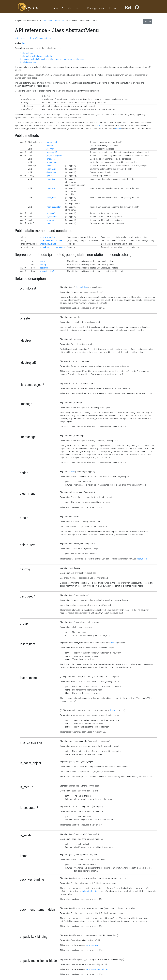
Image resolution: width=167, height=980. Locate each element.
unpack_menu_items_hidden (52, 247)
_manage (51, 159)
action (49, 166)
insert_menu (52, 188)
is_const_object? (47, 271)
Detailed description (28, 62)
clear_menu (52, 169)
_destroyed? (52, 152)
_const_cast (52, 142)
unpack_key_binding (49, 244)
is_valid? (50, 220)
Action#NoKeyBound (91, 891)
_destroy (50, 149)
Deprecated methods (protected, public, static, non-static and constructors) (52, 59)
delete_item (51, 172)
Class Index (59, 21)
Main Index (47, 21)
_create (50, 145)
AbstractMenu (82, 287)
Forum (113, 8)
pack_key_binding (48, 237)
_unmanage (52, 162)
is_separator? (52, 217)
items (49, 223)
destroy (43, 264)
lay (23, 43)
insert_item (51, 179)
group (49, 176)
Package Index (96, 8)
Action (99, 125)
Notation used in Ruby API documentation (33, 38)
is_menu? (51, 213)
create (42, 261)
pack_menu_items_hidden (51, 240)
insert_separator (53, 207)
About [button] (57, 8)
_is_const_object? (54, 156)
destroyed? (45, 268)
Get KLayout (75, 8)
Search (148, 22)
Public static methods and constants (36, 56)
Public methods (27, 53)
